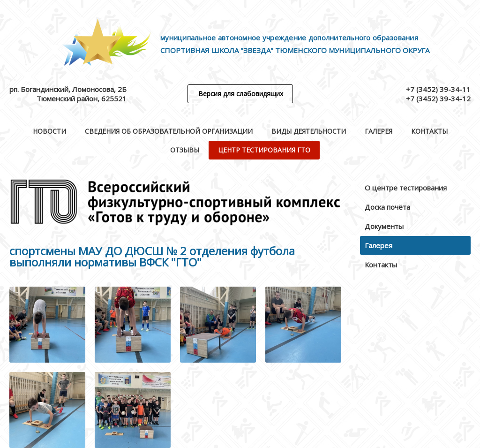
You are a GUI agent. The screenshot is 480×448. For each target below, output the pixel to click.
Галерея (379, 131)
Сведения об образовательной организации (169, 131)
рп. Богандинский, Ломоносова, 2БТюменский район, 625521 (68, 94)
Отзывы (185, 150)
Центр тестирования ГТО (264, 150)
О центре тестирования (406, 188)
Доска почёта (387, 207)
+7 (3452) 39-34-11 (438, 89)
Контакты (429, 131)
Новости (49, 131)
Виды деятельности (309, 131)
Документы (384, 226)
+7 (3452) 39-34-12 (438, 99)
